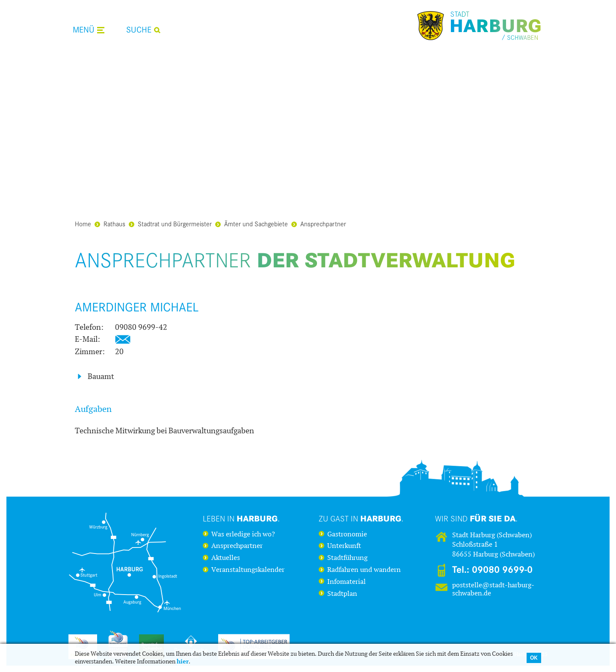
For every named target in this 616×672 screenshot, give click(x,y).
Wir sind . (476, 518)
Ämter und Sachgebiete (252, 224)
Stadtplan (342, 594)
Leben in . (241, 518)
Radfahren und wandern (364, 570)
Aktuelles (226, 558)
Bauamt (101, 376)
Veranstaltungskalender (248, 570)
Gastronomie (347, 534)
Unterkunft (344, 546)
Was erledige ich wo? (243, 534)
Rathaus (110, 224)
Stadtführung (347, 558)
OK (534, 658)
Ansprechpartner (319, 224)
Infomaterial (346, 582)
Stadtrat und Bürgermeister (170, 224)
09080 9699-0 (502, 570)
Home (83, 224)
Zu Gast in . (361, 518)
